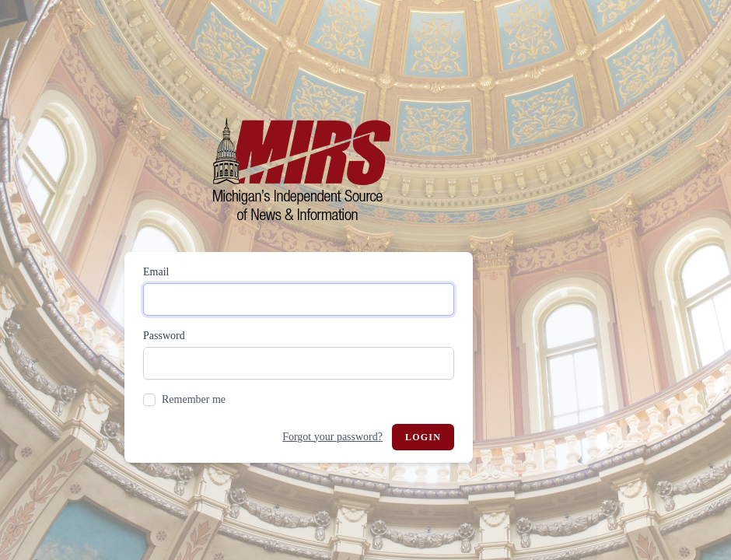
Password (164, 336)
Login (423, 437)
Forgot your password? (332, 437)
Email (156, 272)
